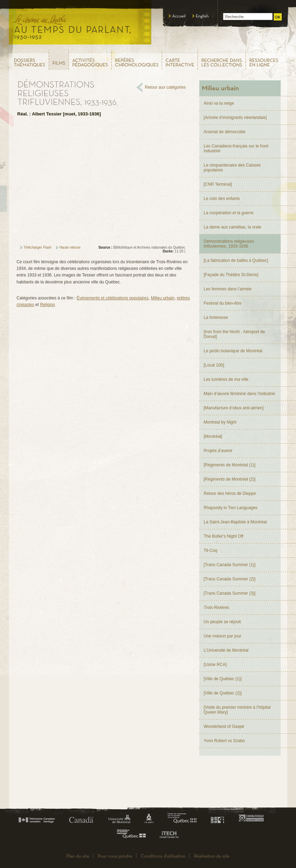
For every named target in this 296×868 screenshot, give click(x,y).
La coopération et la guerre (229, 213)
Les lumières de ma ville (226, 379)
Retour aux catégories (165, 87)
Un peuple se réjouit (222, 622)
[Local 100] (214, 365)
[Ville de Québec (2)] (223, 693)
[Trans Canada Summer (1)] (230, 565)
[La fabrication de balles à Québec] (236, 260)
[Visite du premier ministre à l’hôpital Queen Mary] (237, 710)
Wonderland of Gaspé (224, 726)
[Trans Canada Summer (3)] (230, 593)
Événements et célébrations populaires (113, 298)
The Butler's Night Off (224, 536)
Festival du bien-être (223, 303)
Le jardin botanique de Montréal (233, 351)
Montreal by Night (220, 422)
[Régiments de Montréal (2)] (230, 479)
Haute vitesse (70, 247)
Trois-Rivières (217, 608)
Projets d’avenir (218, 451)
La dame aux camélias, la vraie (233, 227)
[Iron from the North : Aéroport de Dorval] (234, 334)
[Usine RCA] (215, 665)
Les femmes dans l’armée (228, 289)
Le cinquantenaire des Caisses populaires (232, 168)
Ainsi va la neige (219, 103)
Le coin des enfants (222, 199)
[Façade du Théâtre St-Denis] (231, 275)
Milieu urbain (163, 298)
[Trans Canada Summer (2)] (230, 579)
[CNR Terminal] (218, 184)
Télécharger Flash (38, 247)
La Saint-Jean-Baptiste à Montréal (235, 522)
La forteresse (216, 318)
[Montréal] (213, 436)
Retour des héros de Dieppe (230, 493)
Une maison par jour (223, 636)
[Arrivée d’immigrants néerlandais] (235, 118)
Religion (47, 305)
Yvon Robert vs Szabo (225, 741)
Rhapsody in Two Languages (231, 508)
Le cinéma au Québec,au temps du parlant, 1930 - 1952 (81, 24)
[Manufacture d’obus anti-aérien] (234, 408)
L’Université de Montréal (226, 650)
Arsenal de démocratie (225, 132)
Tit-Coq (211, 550)
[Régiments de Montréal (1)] (230, 465)
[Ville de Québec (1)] (223, 679)
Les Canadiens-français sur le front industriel (236, 148)
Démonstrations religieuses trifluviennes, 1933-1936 (229, 244)
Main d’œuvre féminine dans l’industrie (239, 394)
